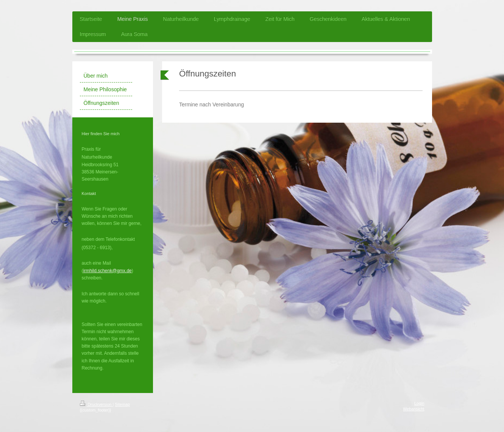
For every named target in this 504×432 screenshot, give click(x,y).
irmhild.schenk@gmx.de (108, 271)
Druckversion (96, 404)
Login (419, 403)
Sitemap (122, 404)
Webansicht (413, 409)
